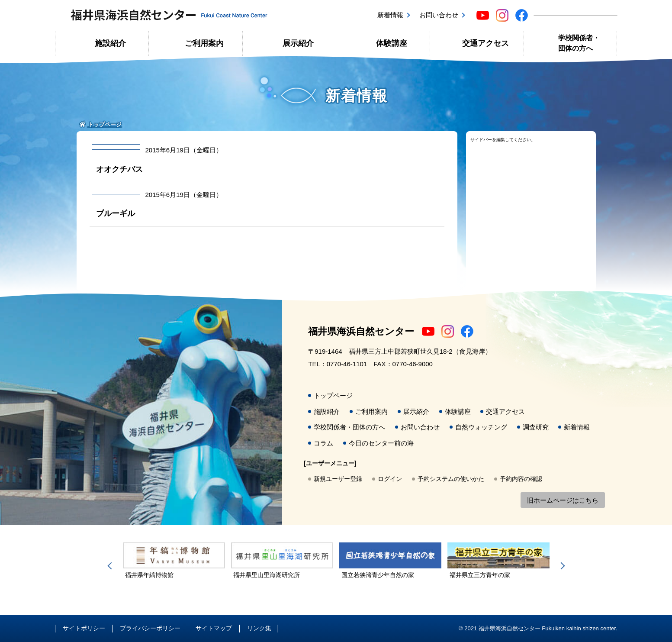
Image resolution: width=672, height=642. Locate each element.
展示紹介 (298, 43)
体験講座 (392, 43)
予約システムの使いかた (451, 479)
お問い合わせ (439, 15)
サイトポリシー (84, 628)
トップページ (333, 395)
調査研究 (536, 427)
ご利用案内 (204, 43)
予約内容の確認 (521, 479)
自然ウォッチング (481, 427)
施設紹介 (110, 43)
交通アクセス (486, 43)
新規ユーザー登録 (338, 479)
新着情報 (390, 15)
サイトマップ (214, 628)
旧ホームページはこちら (563, 500)
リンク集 (259, 628)
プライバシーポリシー (150, 628)
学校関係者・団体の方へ (579, 43)
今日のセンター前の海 (381, 443)
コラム (323, 443)
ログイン (390, 479)
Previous (111, 566)
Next (561, 566)
